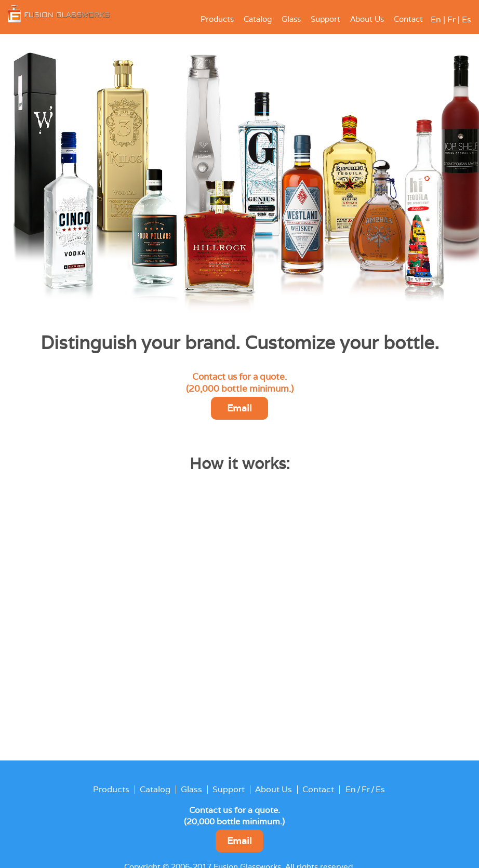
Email (239, 408)
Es (467, 19)
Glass (291, 19)
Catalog (258, 19)
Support (325, 19)
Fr (451, 19)
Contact (408, 19)
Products (217, 19)
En (436, 19)
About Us (367, 19)
